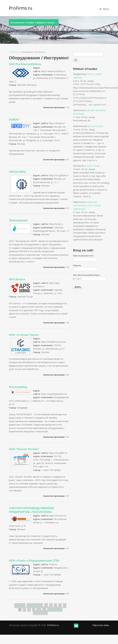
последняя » (40, 613)
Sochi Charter (96, 126)
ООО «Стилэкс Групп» (24, 335)
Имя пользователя (83, 256)
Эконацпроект (18, 220)
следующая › (55, 609)
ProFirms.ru (21, 8)
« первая (20, 606)
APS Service (17, 279)
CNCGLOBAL (18, 172)
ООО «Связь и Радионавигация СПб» (34, 561)
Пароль (77, 265)
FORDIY (14, 120)
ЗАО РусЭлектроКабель (25, 64)
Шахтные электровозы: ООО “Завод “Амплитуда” (87, 205)
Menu (104, 9)
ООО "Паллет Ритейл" (24, 449)
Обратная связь (101, 625)
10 (39, 609)
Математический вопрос (87, 275)
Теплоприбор (18, 387)
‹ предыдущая (35, 606)
